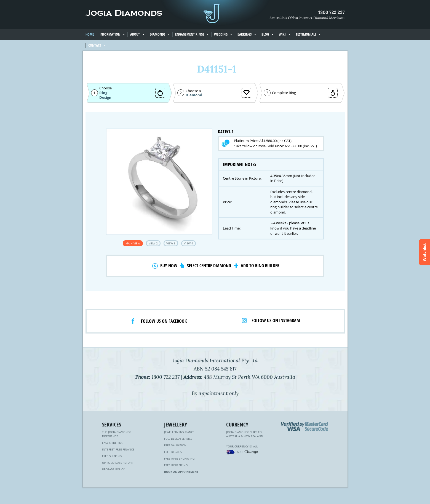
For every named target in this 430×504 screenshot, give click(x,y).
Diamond (194, 95)
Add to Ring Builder (260, 266)
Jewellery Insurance (179, 432)
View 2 (153, 243)
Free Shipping (112, 456)
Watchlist (424, 252)
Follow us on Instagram (276, 321)
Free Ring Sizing (176, 465)
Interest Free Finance (118, 449)
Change (251, 452)
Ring (103, 93)
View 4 (189, 243)
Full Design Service (178, 439)
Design (105, 98)
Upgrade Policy (113, 469)
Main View (133, 243)
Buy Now (169, 266)
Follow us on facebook (164, 321)
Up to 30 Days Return (118, 463)
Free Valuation (175, 445)
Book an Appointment (181, 472)
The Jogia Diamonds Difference (117, 434)
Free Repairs (173, 452)
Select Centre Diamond (209, 266)
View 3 (171, 243)
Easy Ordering (113, 443)
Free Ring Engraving (179, 458)
